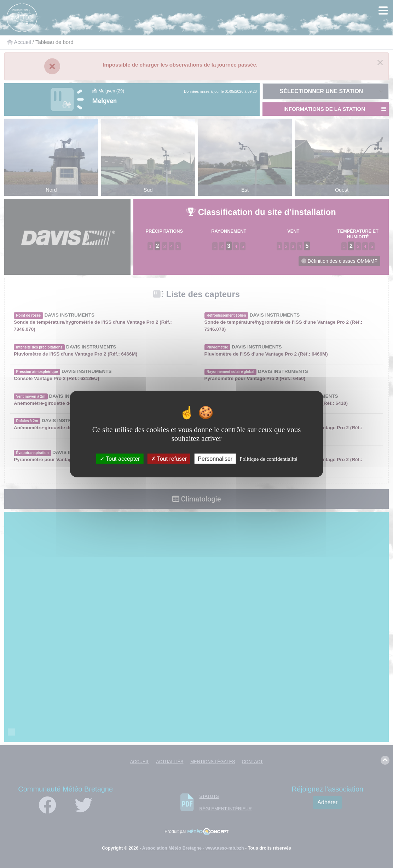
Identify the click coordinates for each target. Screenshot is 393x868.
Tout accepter (120, 459)
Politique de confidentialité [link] (268, 459)
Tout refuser (169, 459)
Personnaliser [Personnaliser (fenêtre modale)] (215, 459)
